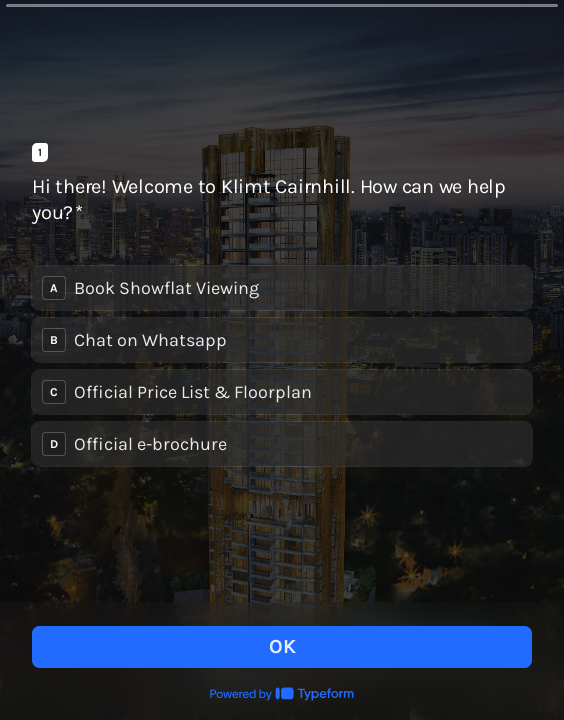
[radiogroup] (282, 366)
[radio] (282, 288)
